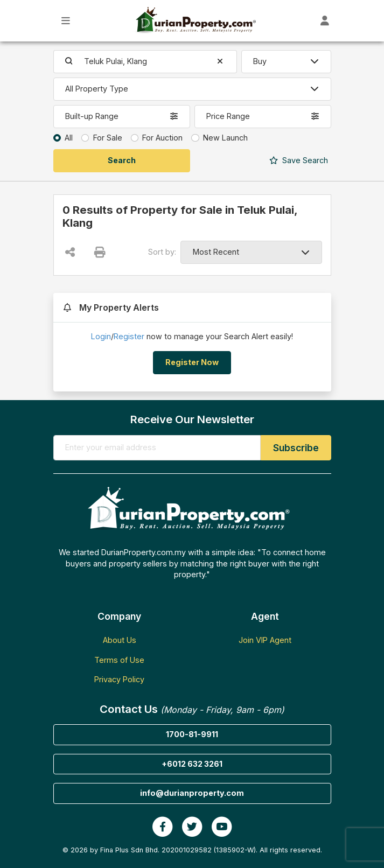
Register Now (192, 362)
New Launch (225, 138)
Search (299, 160)
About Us (120, 640)
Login (101, 336)
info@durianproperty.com (192, 793)
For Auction (162, 138)
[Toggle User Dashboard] (325, 21)
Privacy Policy (119, 679)
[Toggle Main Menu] (66, 21)
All (69, 138)
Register (129, 336)
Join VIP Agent (265, 640)
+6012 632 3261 (192, 764)
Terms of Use (119, 660)
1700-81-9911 (192, 734)
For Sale (108, 138)
